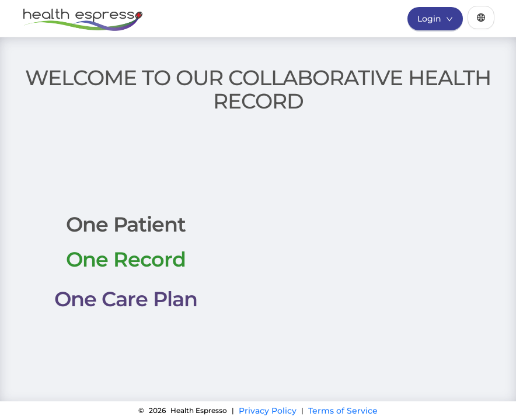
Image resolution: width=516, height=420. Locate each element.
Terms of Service (343, 411)
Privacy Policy (268, 411)
